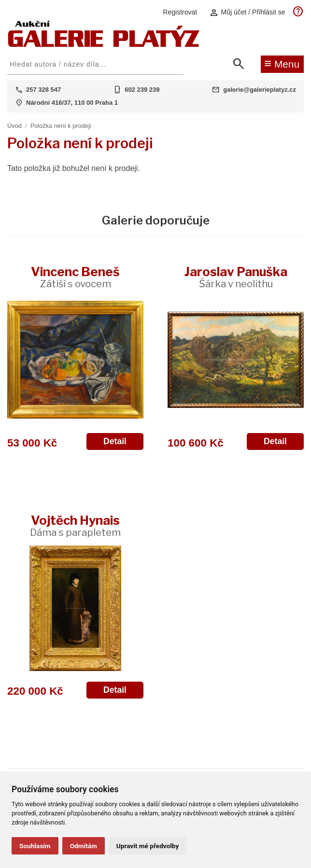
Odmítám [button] (84, 846)
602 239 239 (142, 90)
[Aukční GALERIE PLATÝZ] (104, 45)
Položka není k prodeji (61, 126)
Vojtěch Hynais (75, 525)
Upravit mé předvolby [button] (148, 846)
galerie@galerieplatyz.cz (260, 90)
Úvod (14, 126)
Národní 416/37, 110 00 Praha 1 (72, 103)
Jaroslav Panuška (236, 277)
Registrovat (180, 12)
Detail (115, 441)
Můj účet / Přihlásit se (247, 12)
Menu (282, 63)
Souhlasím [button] (35, 846)
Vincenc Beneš (75, 277)
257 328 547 (43, 90)
